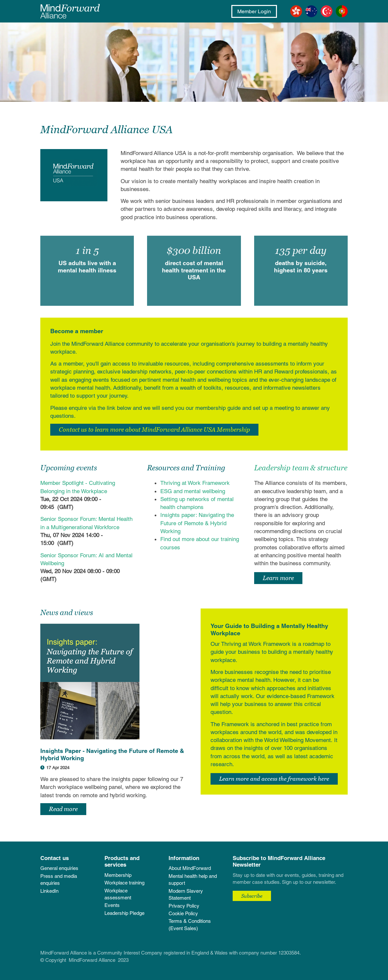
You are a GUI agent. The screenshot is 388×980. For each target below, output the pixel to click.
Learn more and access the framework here (274, 779)
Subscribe (252, 896)
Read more (63, 809)
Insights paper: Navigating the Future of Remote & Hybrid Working (197, 523)
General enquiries (59, 868)
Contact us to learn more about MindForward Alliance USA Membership (154, 430)
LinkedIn (49, 891)
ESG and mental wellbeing (194, 491)
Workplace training (124, 883)
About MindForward (190, 868)
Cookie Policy (183, 913)
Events (112, 905)
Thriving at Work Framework (195, 483)
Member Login (254, 11)
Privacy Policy (184, 906)
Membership (118, 875)
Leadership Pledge (124, 913)
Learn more (278, 578)
